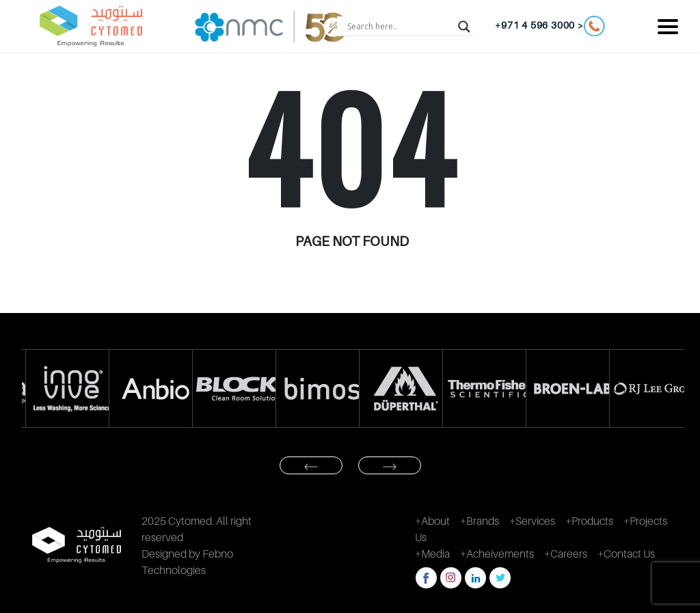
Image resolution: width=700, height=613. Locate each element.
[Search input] (399, 26)
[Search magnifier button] (464, 26)
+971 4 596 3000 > (550, 26)
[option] (64, 389)
